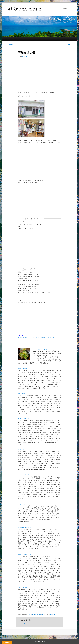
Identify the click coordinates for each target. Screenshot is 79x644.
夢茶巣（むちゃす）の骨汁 (25, 554)
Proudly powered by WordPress (39, 632)
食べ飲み (34, 614)
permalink (53, 614)
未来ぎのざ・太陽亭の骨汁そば (26, 527)
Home (10, 39)
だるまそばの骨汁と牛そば (40, 349)
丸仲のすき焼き (22, 504)
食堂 (37, 614)
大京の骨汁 (21, 450)
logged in (25, 623)
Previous (11, 44)
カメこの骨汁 (21, 394)
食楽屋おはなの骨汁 (23, 368)
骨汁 (40, 614)
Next (69, 44)
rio (43, 614)
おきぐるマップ (21, 335)
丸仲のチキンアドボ (23, 475)
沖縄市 (30, 614)
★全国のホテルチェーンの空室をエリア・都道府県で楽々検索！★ (36, 337)
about (15, 39)
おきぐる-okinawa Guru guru (24, 8)
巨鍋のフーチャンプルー (24, 419)
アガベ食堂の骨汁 (23, 587)
